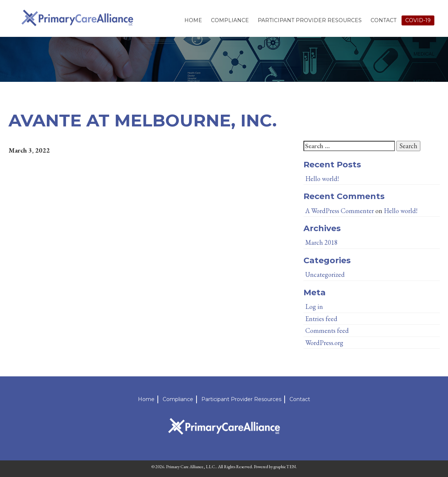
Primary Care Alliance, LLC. (191, 467)
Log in (314, 307)
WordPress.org (324, 343)
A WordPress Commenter (340, 211)
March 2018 (322, 242)
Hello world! (322, 179)
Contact (383, 20)
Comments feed (327, 330)
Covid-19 (418, 20)
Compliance (230, 20)
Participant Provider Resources (310, 20)
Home (193, 20)
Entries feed (321, 319)
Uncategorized (325, 274)
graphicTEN (285, 467)
